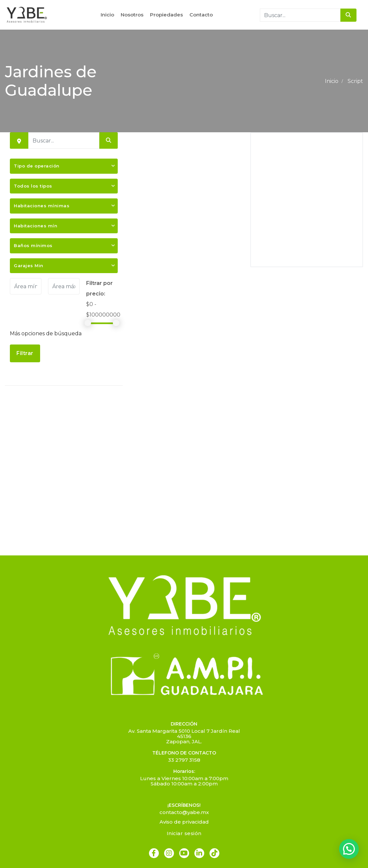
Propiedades (166, 15)
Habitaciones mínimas (42, 206)
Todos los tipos (33, 186)
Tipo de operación (37, 166)
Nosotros (132, 15)
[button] (349, 849)
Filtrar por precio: (99, 288)
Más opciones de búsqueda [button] (46, 333)
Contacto (201, 15)
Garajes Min (29, 266)
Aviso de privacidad (184, 822)
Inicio (107, 15)
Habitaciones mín (36, 226)
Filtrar (25, 353)
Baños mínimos (33, 245)
